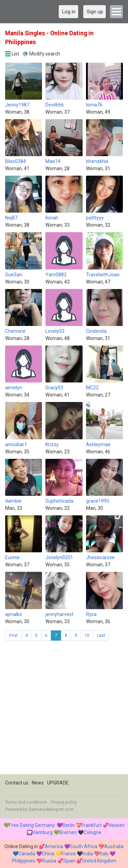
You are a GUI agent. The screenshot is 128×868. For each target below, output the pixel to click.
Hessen (117, 825)
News (38, 783)
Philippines (24, 861)
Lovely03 (55, 331)
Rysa (91, 614)
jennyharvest (59, 614)
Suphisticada (59, 501)
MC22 (92, 388)
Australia (114, 846)
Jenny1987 (17, 105)
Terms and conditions (26, 802)
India (88, 854)
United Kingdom (99, 861)
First (13, 636)
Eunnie (12, 557)
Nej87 (11, 218)
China (48, 854)
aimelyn (14, 388)
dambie (13, 501)
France (68, 854)
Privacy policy (64, 802)
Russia (49, 861)
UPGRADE (58, 783)
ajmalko (14, 614)
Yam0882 (56, 275)
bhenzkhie (97, 161)
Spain (69, 861)
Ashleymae (98, 444)
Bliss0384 (16, 161)
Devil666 (55, 105)
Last (101, 636)
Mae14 (53, 161)
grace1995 (98, 501)
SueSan (14, 275)
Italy (104, 854)
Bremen (68, 832)
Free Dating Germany (32, 825)
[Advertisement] (64, 710)
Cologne (93, 832)
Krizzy (52, 444)
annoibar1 (16, 444)
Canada (27, 854)
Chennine (15, 331)
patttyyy (95, 218)
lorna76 (94, 105)
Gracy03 (54, 388)
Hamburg (42, 832)
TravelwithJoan (103, 275)
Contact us (17, 783)
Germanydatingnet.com (51, 809)
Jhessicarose (100, 557)
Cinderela (96, 331)
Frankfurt (92, 825)
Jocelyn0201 (59, 557)
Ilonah (52, 218)
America (54, 846)
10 (87, 636)
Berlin (69, 825)
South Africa (84, 846)
